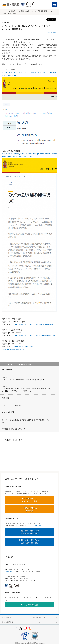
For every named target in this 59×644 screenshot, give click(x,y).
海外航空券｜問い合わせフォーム (14, 429)
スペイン (49, 33)
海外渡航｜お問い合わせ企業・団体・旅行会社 (30, 532)
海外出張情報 (6, 617)
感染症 (55, 33)
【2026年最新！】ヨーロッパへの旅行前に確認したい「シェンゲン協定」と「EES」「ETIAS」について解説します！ (28, 390)
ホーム (4, 11)
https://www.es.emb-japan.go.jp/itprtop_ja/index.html (33, 324)
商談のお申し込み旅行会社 (30, 509)
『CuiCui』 (9, 572)
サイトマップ (37, 622)
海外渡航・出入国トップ (13, 440)
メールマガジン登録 (30, 605)
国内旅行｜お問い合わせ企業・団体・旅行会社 (30, 541)
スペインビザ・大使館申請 (11, 406)
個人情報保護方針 (8, 622)
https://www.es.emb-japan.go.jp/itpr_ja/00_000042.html (34, 336)
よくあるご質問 (37, 525)
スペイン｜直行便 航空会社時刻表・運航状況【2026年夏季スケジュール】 (27, 421)
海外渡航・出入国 (24, 11)
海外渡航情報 (12, 11)
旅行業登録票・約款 (39, 617)
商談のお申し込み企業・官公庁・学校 (30, 500)
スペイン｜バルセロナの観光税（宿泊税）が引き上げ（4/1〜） (24, 380)
